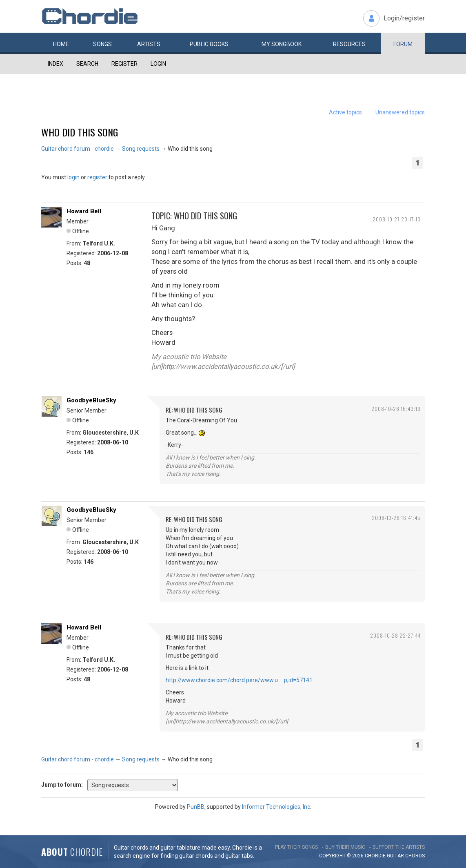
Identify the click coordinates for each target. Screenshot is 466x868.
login (73, 177)
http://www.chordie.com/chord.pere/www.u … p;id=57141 (239, 680)
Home (61, 44)
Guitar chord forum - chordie (78, 149)
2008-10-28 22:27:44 (395, 635)
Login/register (404, 18)
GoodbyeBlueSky (91, 400)
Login (158, 64)
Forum (403, 44)
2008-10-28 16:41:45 (396, 518)
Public (209, 44)
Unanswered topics (400, 112)
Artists (149, 44)
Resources (349, 44)
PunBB (196, 807)
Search (87, 64)
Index (55, 64)
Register (124, 64)
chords (415, 856)
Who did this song (80, 132)
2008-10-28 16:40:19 (396, 409)
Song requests (141, 149)
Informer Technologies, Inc (276, 807)
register (97, 177)
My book (282, 44)
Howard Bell (84, 211)
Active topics (345, 112)
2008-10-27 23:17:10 (397, 219)
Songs (102, 44)
